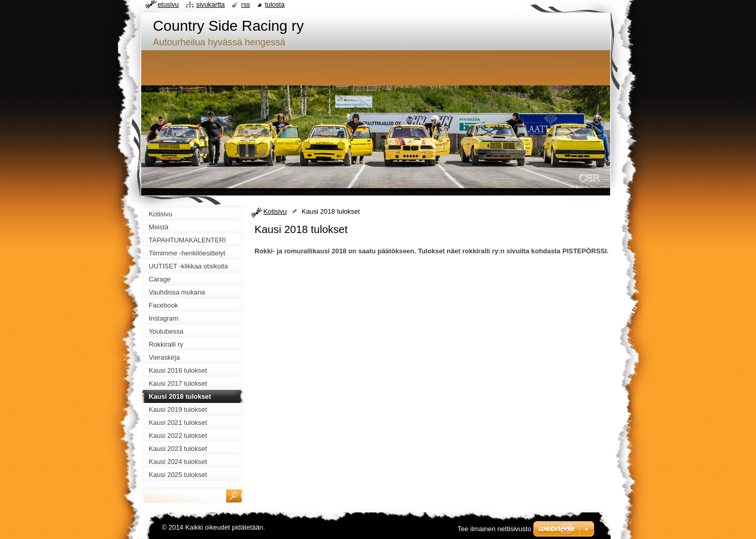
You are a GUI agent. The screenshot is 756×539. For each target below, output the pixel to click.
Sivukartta (211, 4)
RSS (246, 4)
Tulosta (275, 4)
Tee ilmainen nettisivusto (494, 529)
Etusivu (169, 4)
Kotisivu (275, 211)
